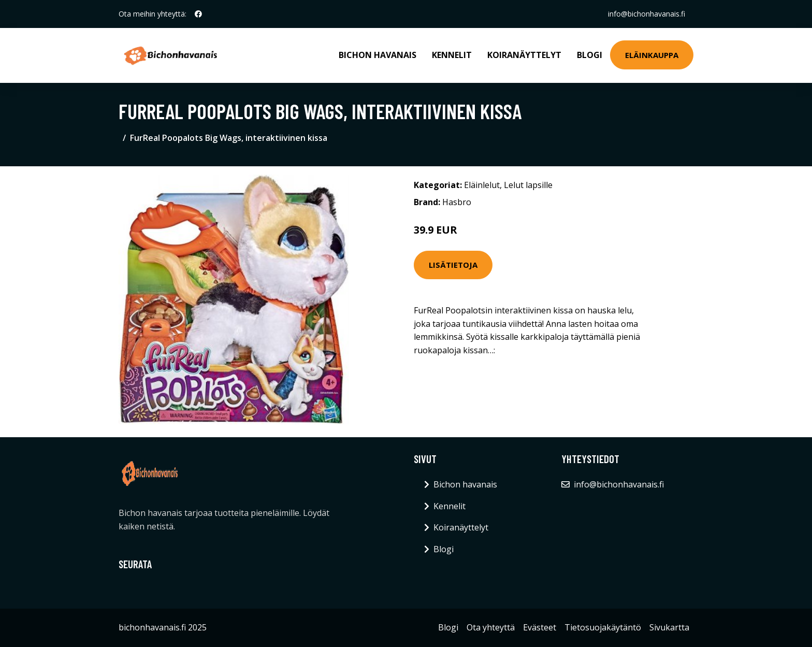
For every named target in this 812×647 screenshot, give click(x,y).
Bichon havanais (378, 55)
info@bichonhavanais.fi (647, 14)
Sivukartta (669, 627)
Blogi (590, 55)
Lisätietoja (453, 265)
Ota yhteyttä (491, 627)
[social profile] (198, 14)
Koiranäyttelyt (524, 55)
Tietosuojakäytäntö (603, 627)
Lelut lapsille (528, 185)
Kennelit (452, 55)
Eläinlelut (482, 185)
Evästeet (540, 627)
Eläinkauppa (652, 55)
